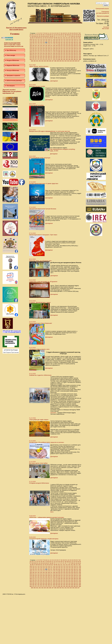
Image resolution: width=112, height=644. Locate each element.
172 (38, 44)
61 (38, 36)
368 (80, 58)
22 (69, 33)
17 (59, 33)
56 (80, 35)
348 (80, 56)
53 (74, 35)
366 (75, 58)
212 (38, 47)
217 (51, 47)
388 (80, 59)
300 (59, 53)
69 (52, 36)
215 (46, 47)
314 (44, 55)
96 (51, 38)
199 (57, 46)
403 (68, 61)
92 (44, 38)
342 (64, 56)
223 (67, 47)
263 (67, 50)
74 (62, 36)
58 (32, 36)
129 (31, 41)
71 (56, 36)
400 (60, 61)
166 (75, 42)
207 (77, 46)
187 (77, 44)
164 (69, 42)
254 (44, 50)
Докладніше (54, 81)
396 (50, 61)
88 (36, 38)
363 (67, 58)
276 (49, 52)
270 (33, 52)
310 (33, 55)
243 (67, 49)
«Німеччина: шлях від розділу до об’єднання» (43, 282)
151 (36, 42)
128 (80, 39)
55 (78, 35)
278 (54, 52)
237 (51, 49)
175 (46, 44)
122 (64, 39)
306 (75, 53)
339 (57, 56)
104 (69, 38)
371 (36, 59)
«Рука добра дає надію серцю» (39, 420)
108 (79, 38)
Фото (52, 512)
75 (64, 36)
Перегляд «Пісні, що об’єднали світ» (40, 261)
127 (77, 39)
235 (46, 49)
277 (51, 52)
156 (49, 42)
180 (59, 44)
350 (33, 58)
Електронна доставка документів (103, 12)
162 (64, 42)
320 (59, 55)
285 (72, 52)
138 (54, 41)
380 (59, 59)
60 (36, 36)
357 (51, 58)
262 (64, 50)
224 (69, 47)
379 (57, 59)
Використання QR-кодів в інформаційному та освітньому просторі (49, 131)
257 (51, 50)
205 (72, 46)
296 (49, 53)
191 (36, 46)
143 (67, 41)
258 (54, 50)
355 (46, 58)
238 (54, 49)
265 (72, 50)
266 (75, 50)
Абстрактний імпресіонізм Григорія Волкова (43, 209)
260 (59, 50)
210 (33, 47)
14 (54, 33)
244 (69, 49)
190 (33, 46)
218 (54, 47)
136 (49, 41)
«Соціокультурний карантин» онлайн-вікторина (44, 539)
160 (59, 42)
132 (38, 41)
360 (59, 58)
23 (70, 33)
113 (41, 39)
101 (61, 38)
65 (45, 36)
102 (64, 38)
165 (72, 42)
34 (40, 35)
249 (31, 50)
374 (44, 59)
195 (46, 46)
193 (41, 46)
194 (44, 46)
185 (72, 44)
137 (51, 41)
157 (51, 42)
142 (64, 41)
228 (80, 47)
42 (54, 35)
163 (67, 42)
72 (58, 36)
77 (67, 36)
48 (65, 35)
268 (80, 50)
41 (52, 35)
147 (77, 41)
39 (49, 35)
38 (47, 35)
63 (41, 36)
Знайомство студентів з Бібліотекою (40, 375)
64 (43, 36)
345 (72, 56)
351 (36, 58)
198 (54, 46)
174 (44, 44)
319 (57, 55)
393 (42, 61)
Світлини (53, 413)
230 (33, 49)
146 (75, 41)
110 (33, 39)
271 (36, 52)
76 (65, 36)
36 (43, 35)
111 (36, 39)
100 (59, 38)
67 (49, 36)
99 (56, 38)
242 (64, 49)
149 (31, 42)
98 (55, 38)
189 (31, 46)
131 (36, 41)
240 (59, 49)
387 (77, 59)
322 (64, 55)
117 (51, 39)
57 (30, 36)
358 (54, 58)
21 (67, 33)
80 (73, 36)
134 (44, 41)
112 (38, 39)
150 (33, 42)
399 (58, 61)
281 (62, 52)
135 (46, 41)
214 (44, 47)
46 (62, 35)
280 (59, 52)
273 (41, 52)
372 (38, 59)
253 (41, 50)
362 (64, 58)
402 (66, 61)
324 (69, 55)
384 (69, 59)
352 (38, 58)
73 (60, 36)
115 (46, 39)
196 (49, 46)
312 (38, 55)
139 (57, 41)
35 (41, 35)
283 (67, 52)
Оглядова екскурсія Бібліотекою (39, 483)
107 (77, 38)
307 (77, 53)
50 (69, 35)
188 (80, 44)
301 (62, 53)
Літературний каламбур (36, 105)
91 (42, 38)
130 (33, 41)
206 (75, 46)
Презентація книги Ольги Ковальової (41, 323)
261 (62, 50)
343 (67, 56)
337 (51, 56)
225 (72, 47)
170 (33, 44)
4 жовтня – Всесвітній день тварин (40, 302)
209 (31, 47)
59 (34, 36)
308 (80, 53)
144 (69, 41)
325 (72, 55)
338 (54, 56)
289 (31, 53)
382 (64, 59)
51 (71, 35)
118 (54, 39)
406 (76, 61)
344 (69, 56)
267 (77, 50)
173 (41, 44)
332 (38, 56)
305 (72, 53)
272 (38, 52)
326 (75, 55)
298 (54, 53)
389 (32, 61)
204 (69, 46)
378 (54, 59)
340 (59, 56)
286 (75, 52)
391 (37, 61)
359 (57, 58)
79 (71, 36)
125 (72, 39)
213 (41, 47)
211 (36, 47)
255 (46, 50)
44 (58, 35)
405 (73, 61)
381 (62, 59)
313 (41, 55)
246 (75, 49)
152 (39, 42)
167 (77, 42)
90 (40, 38)
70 (54, 36)
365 (72, 58)
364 (69, 58)
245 (72, 49)
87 (34, 38)
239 (57, 49)
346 (75, 56)
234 (44, 49)
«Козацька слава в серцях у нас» (39, 349)
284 (69, 52)
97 (53, 38)
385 (72, 59)
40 (51, 35)
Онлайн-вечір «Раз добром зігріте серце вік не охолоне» (47, 442)
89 (38, 38)
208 (80, 46)
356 (49, 58)
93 (45, 38)
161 (62, 42)
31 (34, 35)
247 (77, 49)
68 (51, 36)
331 (36, 56)
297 (51, 53)
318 (54, 55)
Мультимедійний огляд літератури (40, 158)
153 (41, 42)
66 (47, 36)
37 (45, 35)
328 (80, 55)
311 (36, 55)
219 (57, 47)
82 (76, 36)
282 (64, 52)
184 (69, 44)
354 (44, 58)
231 (36, 49)
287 (77, 52)
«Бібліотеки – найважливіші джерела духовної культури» (47, 517)
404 (71, 61)
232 (38, 49)
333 (41, 56)
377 (51, 59)
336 (49, 56)
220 (59, 47)
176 (49, 44)
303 (67, 53)
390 (35, 61)
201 (62, 46)
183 (67, 44)
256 (49, 50)
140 (59, 41)
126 (75, 39)
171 (36, 44)
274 (44, 52)
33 (38, 35)
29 (30, 35)
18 (61, 33)
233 (41, 49)
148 (80, 41)
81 (74, 36)
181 (62, 44)
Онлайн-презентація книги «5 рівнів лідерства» (44, 184)
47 (64, 35)
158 (54, 42)
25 (74, 33)
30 (32, 35)
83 (78, 36)
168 (80, 42)
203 (67, 46)
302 (64, 53)
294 (44, 53)
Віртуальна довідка (103, 16)
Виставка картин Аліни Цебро (38, 463)
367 (77, 58)
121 (62, 39)
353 (41, 58)
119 (57, 39)
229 (31, 49)
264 (69, 50)
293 (41, 53)
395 (48, 61)
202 (64, 46)
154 (44, 42)
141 (62, 41)
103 (67, 38)
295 (46, 53)
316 (49, 55)
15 (56, 33)
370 (33, 59)
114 (44, 39)
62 (40, 36)
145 (72, 41)
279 (57, 52)
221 (62, 47)
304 (69, 53)
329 (31, 56)
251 (36, 50)
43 (56, 35)
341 (62, 56)
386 (75, 59)
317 (51, 55)
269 (31, 52)
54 (76, 35)
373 (41, 59)
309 (31, 55)
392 (40, 61)
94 (47, 38)
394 (45, 61)
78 (69, 36)
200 (59, 46)
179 (57, 44)
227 (77, 47)
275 (46, 52)
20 (65, 33)
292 (38, 53)
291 (36, 53)
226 (75, 47)
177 (51, 44)
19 (63, 33)
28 (80, 33)
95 (49, 38)
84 (80, 36)
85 (31, 38)
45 (60, 35)
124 (69, 39)
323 (67, 55)
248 (80, 49)
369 (31, 59)
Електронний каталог (102, 9)
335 (46, 56)
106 (74, 38)
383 (67, 59)
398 (55, 61)
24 (72, 33)
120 (59, 39)
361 (62, 58)
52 (73, 35)
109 (31, 39)
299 (57, 53)
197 (51, 46)
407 (78, 61)
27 (78, 33)
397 (53, 61)
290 (33, 53)
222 (64, 47)
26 (76, 33)
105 (72, 38)
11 (48, 33)
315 (46, 55)
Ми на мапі (106, 29)
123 (67, 39)
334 (44, 56)
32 (36, 35)
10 (47, 33)
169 (31, 44)
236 (49, 49)
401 (63, 61)
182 (64, 44)
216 (49, 47)
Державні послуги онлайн (37, 86)
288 (80, 52)
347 (77, 56)
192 (38, 46)
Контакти (106, 27)
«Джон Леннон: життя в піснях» (39, 66)
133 (41, 41)
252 (38, 50)
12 (50, 33)
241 (62, 49)
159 (56, 42)
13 (52, 33)
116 (49, 39)
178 (54, 44)
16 (58, 33)
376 (49, 59)
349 (31, 58)
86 (33, 38)
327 (77, 55)
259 (57, 50)
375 (46, 59)
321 (62, 55)
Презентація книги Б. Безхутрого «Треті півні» (43, 235)
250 (33, 50)
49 (67, 35)
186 (75, 44)
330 (33, 56)
